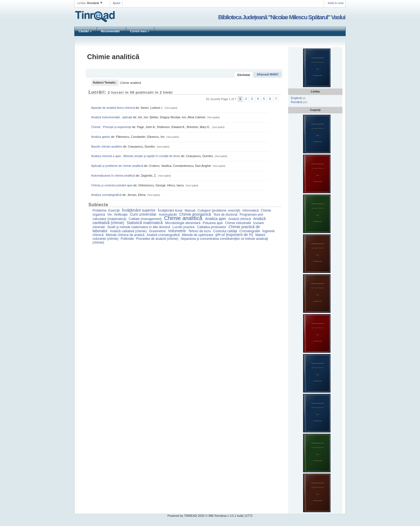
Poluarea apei (213, 223)
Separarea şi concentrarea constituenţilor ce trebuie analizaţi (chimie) (180, 241)
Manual (190, 211)
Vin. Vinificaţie (118, 215)
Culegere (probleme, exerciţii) (219, 211)
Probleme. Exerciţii (106, 211)
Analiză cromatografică (163, 235)
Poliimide (128, 239)
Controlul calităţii (226, 231)
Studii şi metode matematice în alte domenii (139, 227)
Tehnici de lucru (200, 231)
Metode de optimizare (198, 235)
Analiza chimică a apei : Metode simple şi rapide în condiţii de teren (136, 156)
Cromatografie (250, 231)
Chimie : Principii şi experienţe (112, 127)
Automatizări (168, 215)
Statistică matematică (145, 223)
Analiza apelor (101, 137)
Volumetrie (177, 231)
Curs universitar (144, 214)
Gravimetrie (158, 231)
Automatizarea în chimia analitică (113, 176)
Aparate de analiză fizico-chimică (113, 108)
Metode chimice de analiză (125, 235)
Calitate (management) (146, 219)
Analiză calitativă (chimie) (129, 231)
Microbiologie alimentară (183, 223)
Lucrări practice (184, 227)
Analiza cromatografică (107, 195)
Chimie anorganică (196, 214)
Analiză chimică (240, 219)
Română (297, 102)
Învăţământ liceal (171, 211)
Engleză (297, 98)
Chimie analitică (184, 218)
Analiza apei (216, 219)
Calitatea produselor (212, 227)
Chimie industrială (238, 223)
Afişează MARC (268, 74)
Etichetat (244, 75)
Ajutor (117, 3)
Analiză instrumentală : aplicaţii (112, 117)
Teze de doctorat (226, 215)
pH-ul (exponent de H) (235, 235)
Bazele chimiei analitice (107, 146)
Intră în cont (336, 3)
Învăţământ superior (139, 210)
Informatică (251, 211)
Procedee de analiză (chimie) (158, 239)
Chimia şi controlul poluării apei (112, 185)
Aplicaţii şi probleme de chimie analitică (117, 166)
